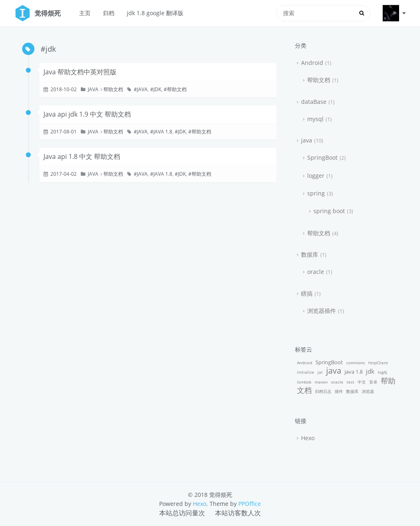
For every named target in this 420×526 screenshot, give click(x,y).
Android (312, 63)
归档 (109, 13)
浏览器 (368, 391)
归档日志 (323, 391)
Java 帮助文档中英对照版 (80, 72)
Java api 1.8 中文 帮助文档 (82, 156)
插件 (339, 391)
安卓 (373, 382)
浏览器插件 (322, 311)
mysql (315, 119)
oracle (316, 272)
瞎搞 (307, 293)
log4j (382, 372)
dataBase (314, 102)
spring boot (329, 211)
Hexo (308, 438)
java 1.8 (163, 132)
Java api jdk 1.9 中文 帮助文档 (87, 114)
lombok (304, 382)
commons (356, 363)
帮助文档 (113, 89)
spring (316, 193)
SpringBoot (322, 157)
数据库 (310, 254)
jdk (157, 89)
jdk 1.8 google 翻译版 (155, 13)
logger (316, 176)
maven (321, 382)
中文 (362, 382)
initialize (306, 372)
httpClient (378, 363)
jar (320, 372)
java (93, 89)
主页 (85, 13)
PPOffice (250, 504)
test (350, 382)
